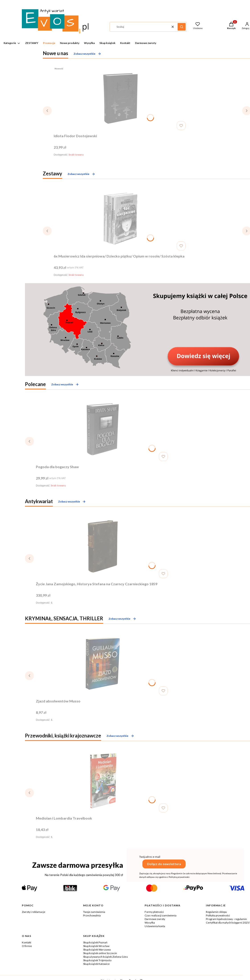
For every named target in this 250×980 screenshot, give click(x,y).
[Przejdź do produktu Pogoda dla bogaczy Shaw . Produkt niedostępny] (103, 429)
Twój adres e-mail (150, 857)
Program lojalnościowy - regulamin (226, 919)
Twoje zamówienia (94, 912)
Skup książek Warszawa (97, 950)
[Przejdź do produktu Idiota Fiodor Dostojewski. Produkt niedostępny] (121, 98)
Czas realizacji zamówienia (161, 915)
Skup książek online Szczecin (100, 953)
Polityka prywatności (218, 915)
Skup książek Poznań (95, 942)
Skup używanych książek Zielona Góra (105, 957)
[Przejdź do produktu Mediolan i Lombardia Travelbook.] (103, 781)
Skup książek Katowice (96, 964)
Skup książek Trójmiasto (97, 960)
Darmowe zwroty (155, 919)
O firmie (27, 946)
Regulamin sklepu (216, 912)
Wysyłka (150, 923)
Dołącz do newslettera (164, 864)
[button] (182, 27)
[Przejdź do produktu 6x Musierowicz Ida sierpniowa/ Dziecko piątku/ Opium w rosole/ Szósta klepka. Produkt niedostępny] (121, 219)
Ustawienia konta (155, 926)
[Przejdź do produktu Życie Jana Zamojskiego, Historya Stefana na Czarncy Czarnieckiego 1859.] (103, 546)
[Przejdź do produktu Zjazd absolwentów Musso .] (103, 664)
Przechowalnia (92, 915)
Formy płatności (154, 912)
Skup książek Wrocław (96, 946)
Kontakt (27, 942)
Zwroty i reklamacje (34, 912)
